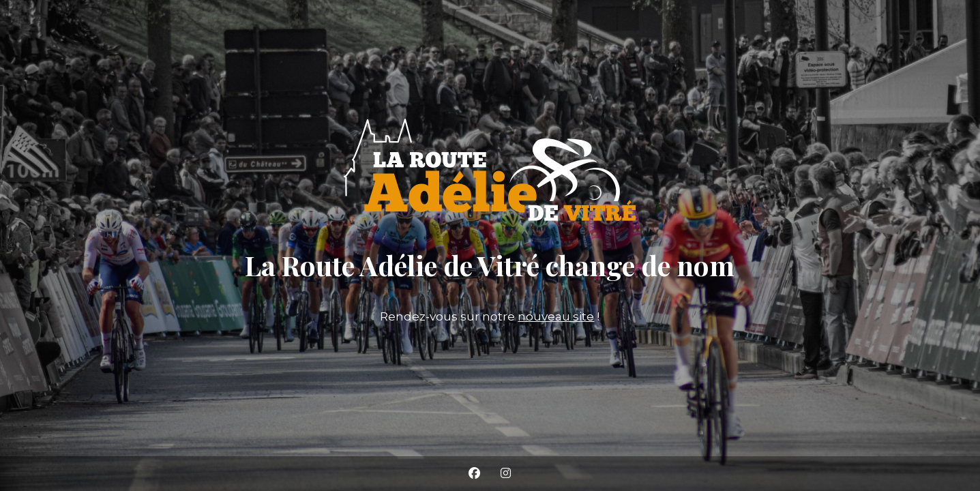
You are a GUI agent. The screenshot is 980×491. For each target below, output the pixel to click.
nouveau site (556, 316)
